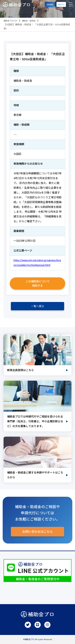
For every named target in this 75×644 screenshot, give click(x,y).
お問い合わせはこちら (37, 532)
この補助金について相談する (38, 284)
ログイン (61, 5)
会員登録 (50, 5)
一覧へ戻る (38, 306)
